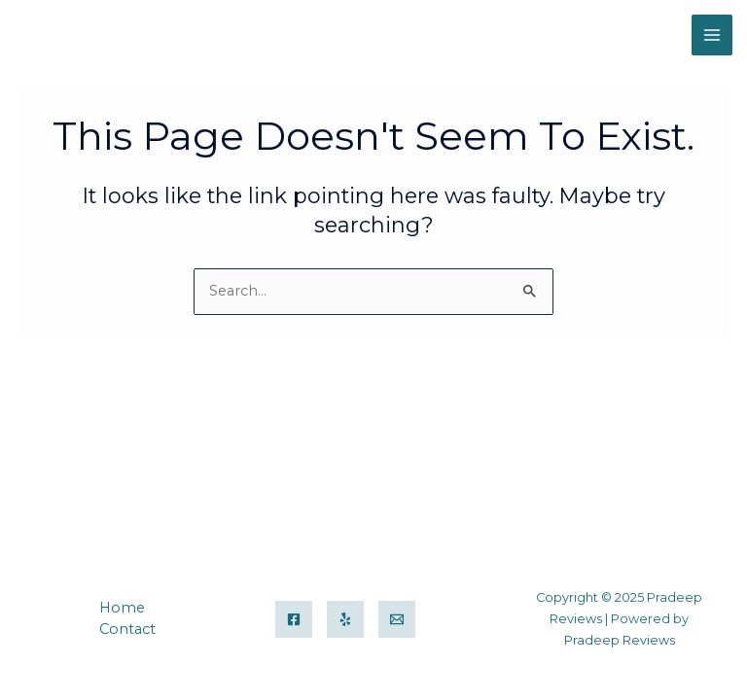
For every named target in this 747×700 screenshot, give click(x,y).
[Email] (397, 619)
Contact (127, 629)
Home (122, 608)
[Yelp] (345, 619)
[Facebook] (294, 619)
